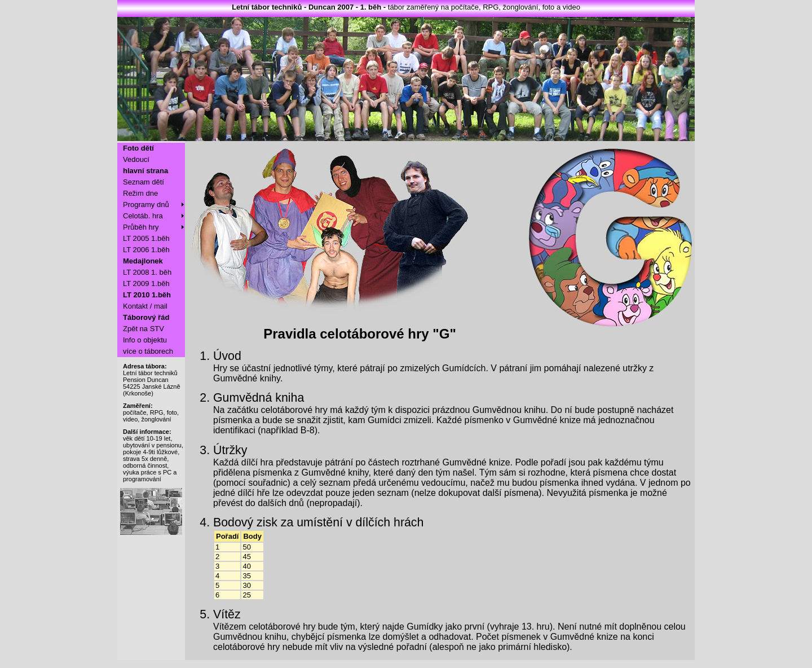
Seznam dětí (144, 182)
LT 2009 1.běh (146, 284)
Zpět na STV (144, 329)
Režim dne (140, 193)
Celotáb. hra (143, 216)
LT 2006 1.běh (146, 250)
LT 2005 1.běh (146, 238)
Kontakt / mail (145, 306)
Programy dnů (146, 205)
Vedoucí (136, 159)
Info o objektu (145, 340)
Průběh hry (141, 227)
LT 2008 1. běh (147, 272)
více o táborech (148, 351)
